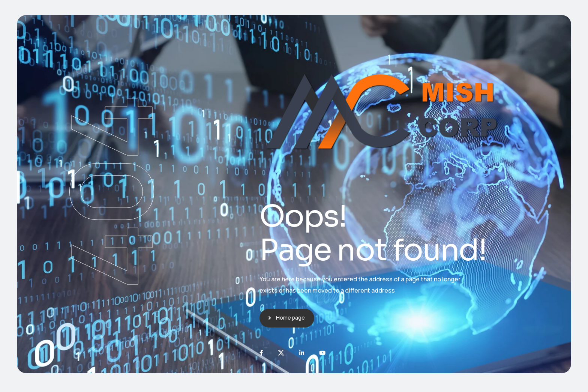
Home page (290, 318)
